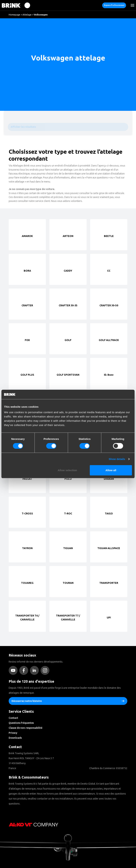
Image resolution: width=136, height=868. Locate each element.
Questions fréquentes (21, 723)
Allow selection (67, 470)
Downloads (15, 738)
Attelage (27, 15)
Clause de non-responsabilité (25, 728)
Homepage (14, 15)
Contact (13, 718)
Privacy (13, 733)
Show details (117, 459)
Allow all (111, 470)
